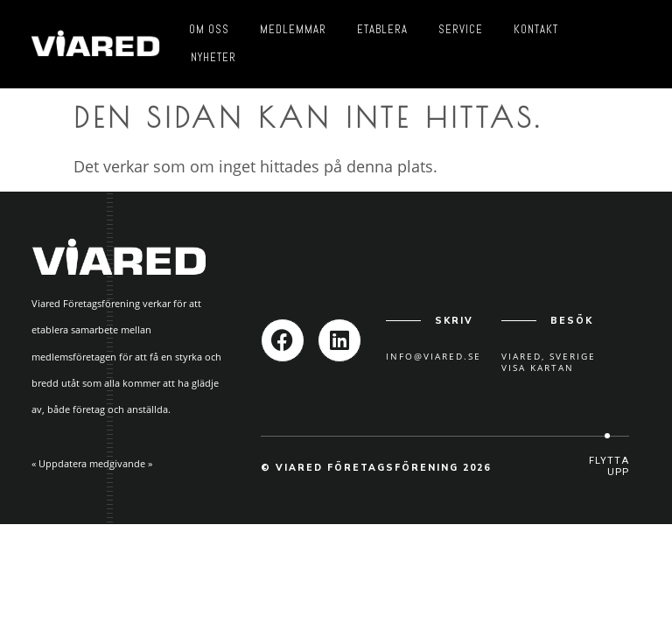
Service (461, 29)
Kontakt (536, 29)
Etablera (382, 29)
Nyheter (213, 57)
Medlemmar (293, 29)
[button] (607, 467)
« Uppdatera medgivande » (92, 463)
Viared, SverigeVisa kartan (549, 362)
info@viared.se (434, 356)
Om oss (209, 29)
